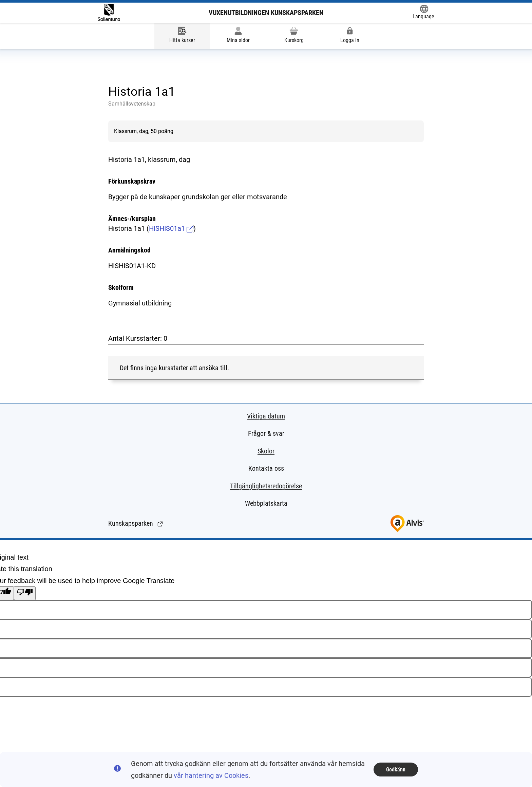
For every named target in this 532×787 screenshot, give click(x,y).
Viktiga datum (266, 416)
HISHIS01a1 (171, 228)
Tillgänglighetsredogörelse (266, 486)
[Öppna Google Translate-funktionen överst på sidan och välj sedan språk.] (423, 12)
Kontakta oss (266, 468)
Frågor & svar (266, 433)
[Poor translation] (25, 593)
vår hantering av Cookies (211, 775)
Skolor (266, 451)
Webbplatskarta (266, 503)
